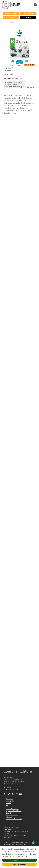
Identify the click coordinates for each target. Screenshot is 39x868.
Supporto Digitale (11, 13)
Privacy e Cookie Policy (12, 809)
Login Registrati (28, 13)
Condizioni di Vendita (12, 815)
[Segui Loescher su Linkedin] (13, 794)
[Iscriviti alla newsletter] (21, 794)
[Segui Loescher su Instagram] (9, 794)
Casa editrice (9, 799)
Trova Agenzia (10, 801)
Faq (7, 805)
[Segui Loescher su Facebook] (5, 794)
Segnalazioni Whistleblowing (14, 811)
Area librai (9, 803)
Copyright (9, 813)
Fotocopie (9, 817)
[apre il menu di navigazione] (35, 4)
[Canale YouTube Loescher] (17, 794)
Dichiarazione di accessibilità (14, 819)
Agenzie (28, 17)
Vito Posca (9, 74)
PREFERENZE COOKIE (19, 864)
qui (3, 854)
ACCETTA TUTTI (20, 860)
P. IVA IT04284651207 (9, 829)
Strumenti (11, 17)
